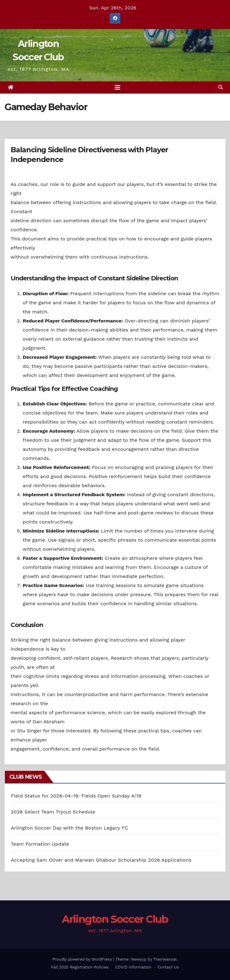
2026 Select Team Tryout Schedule (53, 812)
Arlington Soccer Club (115, 919)
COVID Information (133, 967)
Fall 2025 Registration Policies (80, 967)
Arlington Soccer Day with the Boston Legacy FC (70, 828)
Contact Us (168, 967)
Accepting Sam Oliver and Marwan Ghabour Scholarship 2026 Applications (101, 860)
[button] (221, 87)
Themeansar (165, 959)
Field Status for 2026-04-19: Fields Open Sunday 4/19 (76, 796)
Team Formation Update (40, 844)
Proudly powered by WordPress (83, 959)
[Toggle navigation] (118, 87)
